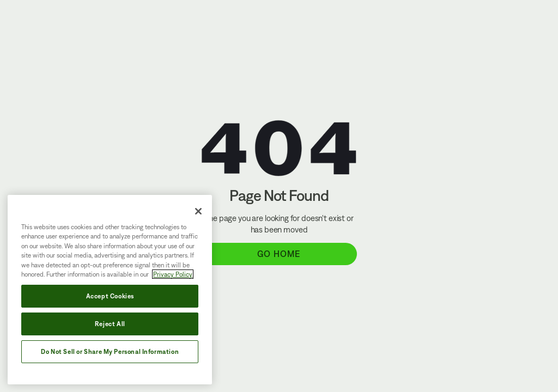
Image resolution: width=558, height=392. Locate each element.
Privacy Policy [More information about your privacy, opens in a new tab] (173, 274)
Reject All (110, 324)
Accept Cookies (110, 296)
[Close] (198, 211)
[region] (110, 290)
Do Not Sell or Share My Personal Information (110, 351)
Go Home (279, 254)
